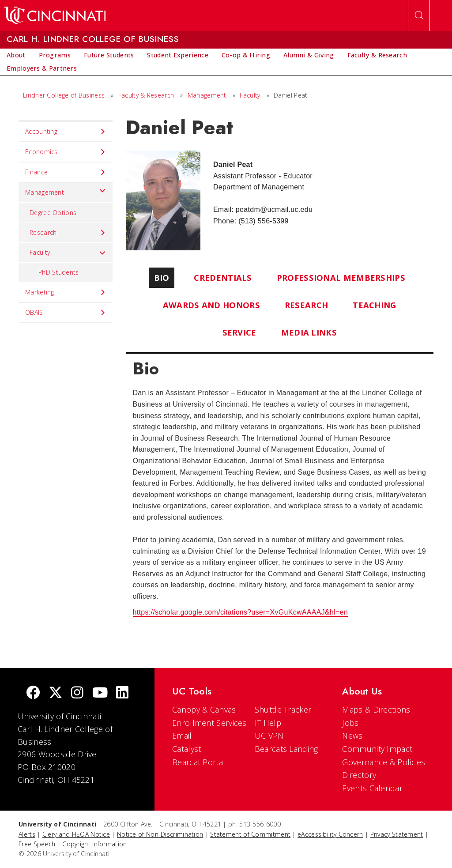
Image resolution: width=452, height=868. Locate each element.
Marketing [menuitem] (66, 292)
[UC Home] (55, 15)
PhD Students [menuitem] (59, 272)
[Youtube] (100, 693)
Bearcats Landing (286, 749)
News (352, 736)
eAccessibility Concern (330, 834)
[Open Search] (419, 15)
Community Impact (377, 749)
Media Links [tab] (309, 332)
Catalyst (186, 749)
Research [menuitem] (68, 233)
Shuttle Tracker (283, 709)
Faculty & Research (146, 95)
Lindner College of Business (64, 95)
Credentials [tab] (223, 277)
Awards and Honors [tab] (211, 305)
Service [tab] (239, 332)
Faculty (250, 95)
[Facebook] (33, 693)
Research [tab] (306, 305)
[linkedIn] (122, 693)
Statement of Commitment (250, 834)
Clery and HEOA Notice (76, 834)
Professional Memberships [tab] (341, 277)
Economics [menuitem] (66, 152)
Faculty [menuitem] (68, 253)
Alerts (27, 834)
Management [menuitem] (66, 190)
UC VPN (269, 736)
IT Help (268, 723)
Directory (359, 775)
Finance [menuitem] (66, 172)
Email (182, 736)
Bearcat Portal (199, 762)
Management (207, 95)
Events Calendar (372, 788)
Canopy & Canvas (204, 709)
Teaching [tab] (374, 305)
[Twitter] (56, 693)
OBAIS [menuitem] (66, 313)
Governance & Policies (384, 762)
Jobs (350, 723)
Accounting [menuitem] (66, 132)
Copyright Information (94, 844)
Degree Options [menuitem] (53, 213)
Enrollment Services (209, 723)
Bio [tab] (162, 277)
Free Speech (37, 844)
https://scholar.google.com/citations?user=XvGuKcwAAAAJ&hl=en (241, 612)
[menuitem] (16, 55)
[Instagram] (77, 693)
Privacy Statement (397, 834)
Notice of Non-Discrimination (160, 834)
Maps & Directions (376, 709)
